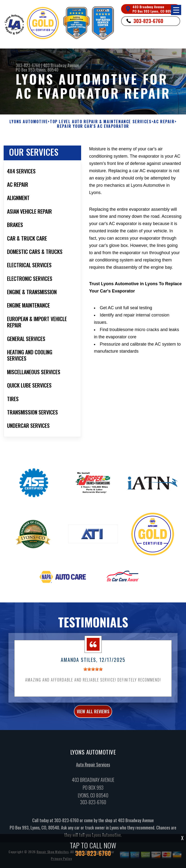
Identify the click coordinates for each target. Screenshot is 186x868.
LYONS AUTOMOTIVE (29, 122)
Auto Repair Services (93, 771)
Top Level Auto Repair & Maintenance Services (101, 122)
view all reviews (93, 717)
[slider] (93, 675)
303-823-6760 (148, 21)
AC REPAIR (164, 122)
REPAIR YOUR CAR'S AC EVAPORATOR (93, 126)
